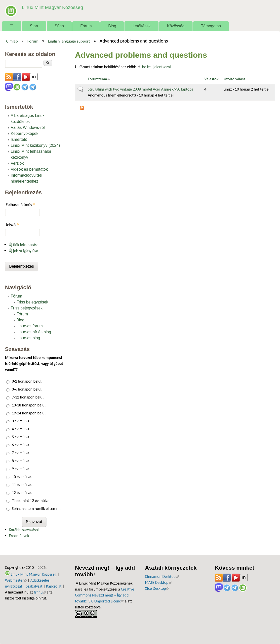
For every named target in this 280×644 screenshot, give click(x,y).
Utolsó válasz (234, 79)
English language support (69, 41)
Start (34, 26)
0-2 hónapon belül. (27, 381)
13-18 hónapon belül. (29, 405)
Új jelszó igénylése (23, 251)
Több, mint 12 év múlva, (31, 501)
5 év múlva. (21, 437)
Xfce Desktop (157, 588)
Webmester (16, 580)
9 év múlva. (21, 469)
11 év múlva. (22, 485)
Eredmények (19, 536)
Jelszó (12, 225)
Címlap (12, 41)
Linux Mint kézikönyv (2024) (35, 145)
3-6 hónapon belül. (27, 389)
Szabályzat (34, 586)
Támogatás (211, 26)
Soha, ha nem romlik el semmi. (37, 509)
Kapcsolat (54, 586)
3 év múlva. (21, 421)
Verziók (17, 163)
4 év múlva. (21, 429)
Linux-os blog (28, 338)
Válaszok (211, 79)
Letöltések (141, 26)
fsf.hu (40, 592)
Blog (112, 26)
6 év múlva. (21, 445)
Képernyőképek (24, 133)
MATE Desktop (158, 582)
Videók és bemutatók (29, 169)
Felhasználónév (20, 205)
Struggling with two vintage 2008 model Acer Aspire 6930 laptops (140, 89)
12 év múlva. (22, 493)
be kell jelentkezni (157, 67)
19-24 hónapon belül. (29, 413)
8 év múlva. (21, 461)
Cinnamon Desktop (162, 576)
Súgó (59, 26)
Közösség (176, 26)
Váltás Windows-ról (28, 127)
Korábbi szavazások (24, 530)
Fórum (86, 26)
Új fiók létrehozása (24, 245)
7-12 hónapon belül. (28, 397)
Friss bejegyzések (32, 302)
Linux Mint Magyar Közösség (52, 7)
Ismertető (19, 139)
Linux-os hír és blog (34, 332)
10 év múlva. (22, 477)
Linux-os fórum (30, 326)
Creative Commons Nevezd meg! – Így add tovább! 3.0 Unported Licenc (105, 595)
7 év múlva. (21, 453)
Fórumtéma (99, 79)
